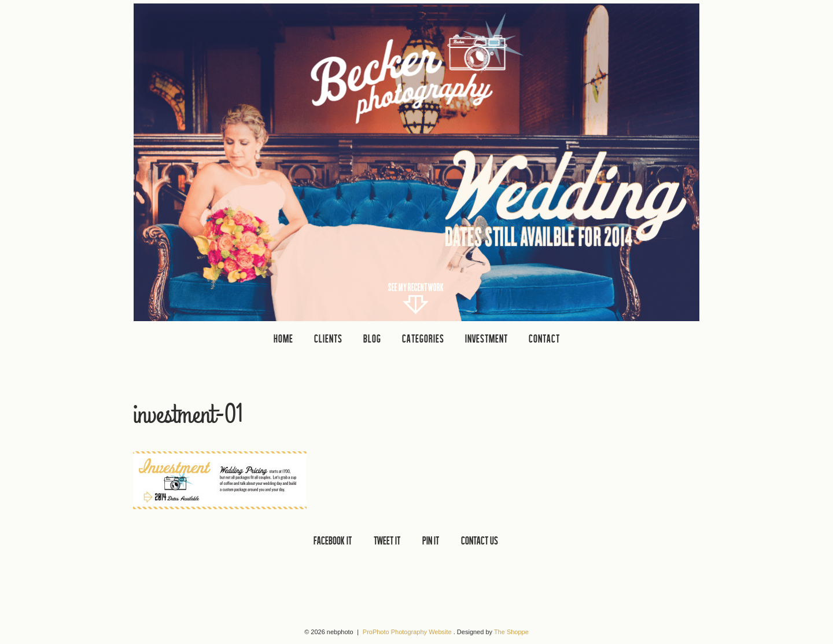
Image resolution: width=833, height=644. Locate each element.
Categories (423, 338)
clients (328, 338)
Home (283, 338)
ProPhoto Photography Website (407, 632)
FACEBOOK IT (333, 540)
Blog (372, 338)
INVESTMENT (486, 338)
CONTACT (544, 338)
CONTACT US (480, 540)
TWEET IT (387, 540)
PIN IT (431, 540)
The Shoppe (511, 632)
